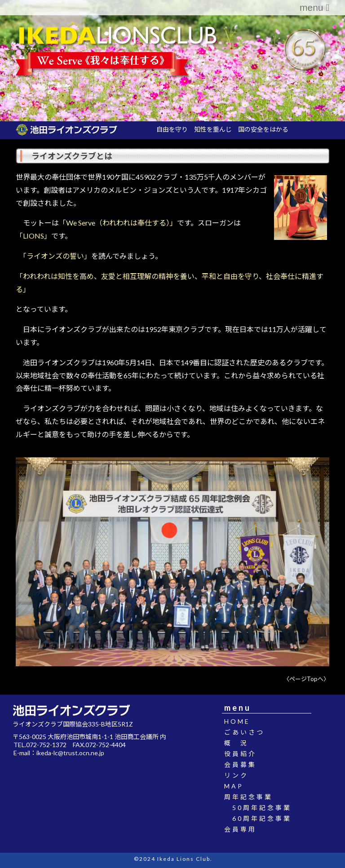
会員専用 (244, 829)
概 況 (240, 743)
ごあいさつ (248, 732)
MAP (238, 786)
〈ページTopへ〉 (306, 679)
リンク (240, 775)
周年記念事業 (252, 797)
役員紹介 (244, 754)
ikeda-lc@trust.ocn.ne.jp (70, 753)
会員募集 (244, 764)
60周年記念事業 (262, 818)
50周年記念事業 (262, 808)
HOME (241, 721)
